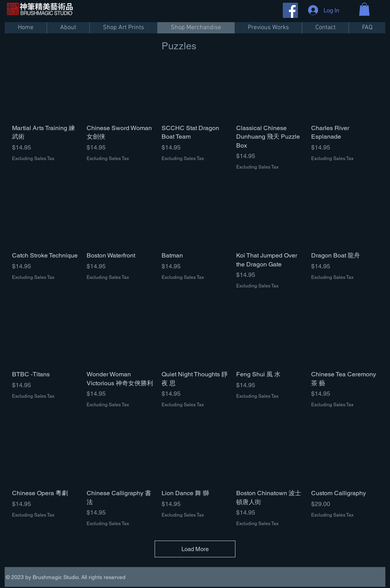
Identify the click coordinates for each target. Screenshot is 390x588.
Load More (195, 549)
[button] (364, 9)
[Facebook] (290, 10)
